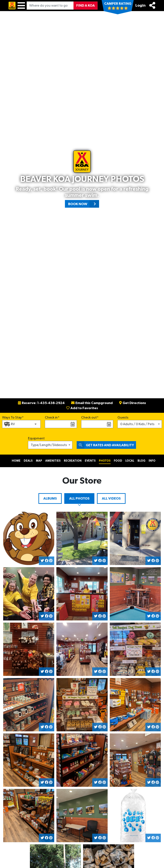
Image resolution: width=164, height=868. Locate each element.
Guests (123, 417)
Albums (50, 498)
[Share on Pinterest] (51, 561)
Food (118, 461)
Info (152, 461)
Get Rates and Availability (105, 445)
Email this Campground (92, 403)
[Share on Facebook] (47, 561)
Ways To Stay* (13, 417)
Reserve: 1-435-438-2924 (41, 403)
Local (130, 461)
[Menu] (21, 6)
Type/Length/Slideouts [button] (49, 445)
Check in (51, 417)
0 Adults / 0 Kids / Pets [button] (137, 424)
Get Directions (133, 403)
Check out (89, 417)
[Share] (152, 5)
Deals (28, 461)
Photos (105, 461)
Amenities (53, 461)
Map (39, 461)
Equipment (36, 438)
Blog (141, 461)
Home (16, 461)
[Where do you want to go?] (50, 6)
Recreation (73, 461)
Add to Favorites (82, 408)
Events (90, 461)
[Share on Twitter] (42, 561)
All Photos (79, 498)
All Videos (111, 498)
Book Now (84, 204)
